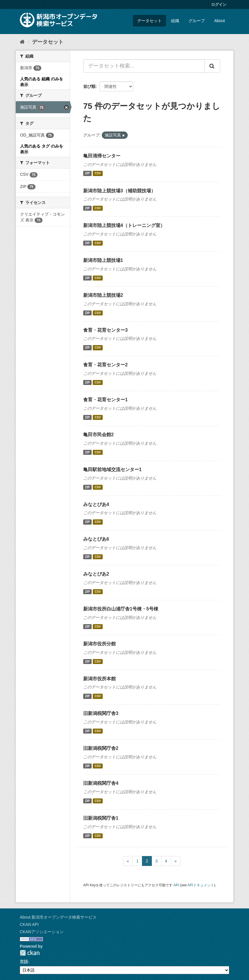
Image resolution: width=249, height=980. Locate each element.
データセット (150, 21)
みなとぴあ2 (96, 574)
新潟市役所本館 (99, 679)
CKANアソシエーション (42, 932)
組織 (175, 21)
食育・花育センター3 (105, 330)
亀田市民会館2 (98, 435)
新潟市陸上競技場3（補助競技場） (119, 191)
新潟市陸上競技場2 (103, 295)
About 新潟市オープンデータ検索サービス (58, 917)
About (219, 21)
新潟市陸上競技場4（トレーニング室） (124, 225)
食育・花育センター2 (105, 365)
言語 (24, 962)
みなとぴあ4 (96, 504)
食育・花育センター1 (105, 400)
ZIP (87, 173)
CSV (98, 173)
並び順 (89, 86)
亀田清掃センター (102, 156)
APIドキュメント (201, 885)
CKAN (30, 953)
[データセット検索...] (144, 66)
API (176, 885)
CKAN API (29, 924)
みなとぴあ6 (96, 539)
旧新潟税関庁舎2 (101, 748)
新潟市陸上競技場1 (103, 260)
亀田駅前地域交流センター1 (112, 469)
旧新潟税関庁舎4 (101, 783)
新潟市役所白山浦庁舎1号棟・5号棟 (121, 609)
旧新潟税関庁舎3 (101, 713)
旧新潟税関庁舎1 (101, 818)
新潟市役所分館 (99, 644)
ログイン (219, 5)
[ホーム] (22, 42)
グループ (197, 21)
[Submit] (212, 66)
